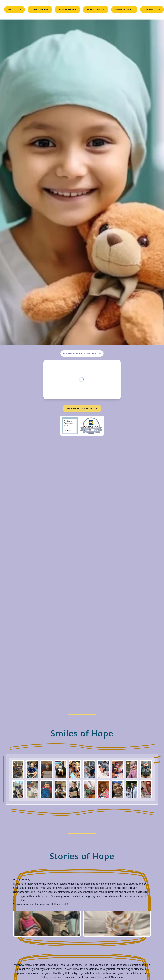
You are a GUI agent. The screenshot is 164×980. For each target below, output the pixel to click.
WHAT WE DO (40, 9)
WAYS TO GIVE (96, 9)
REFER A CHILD (124, 9)
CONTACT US (152, 9)
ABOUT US (15, 9)
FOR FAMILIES (68, 9)
